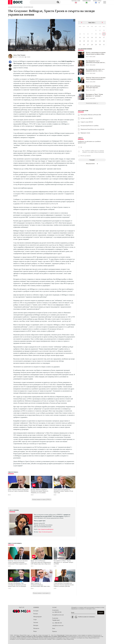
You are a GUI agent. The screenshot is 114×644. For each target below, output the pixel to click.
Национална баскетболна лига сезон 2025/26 (92, 129)
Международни (37, 617)
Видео (35, 631)
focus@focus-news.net (58, 615)
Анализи (36, 623)
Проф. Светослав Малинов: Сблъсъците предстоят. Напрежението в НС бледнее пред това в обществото (41, 562)
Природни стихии (85, 133)
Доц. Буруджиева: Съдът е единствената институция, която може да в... (96, 62)
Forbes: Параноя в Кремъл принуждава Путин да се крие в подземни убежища (18, 490)
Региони (36, 614)
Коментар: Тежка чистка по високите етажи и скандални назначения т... (96, 78)
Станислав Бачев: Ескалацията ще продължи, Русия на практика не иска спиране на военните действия (64, 585)
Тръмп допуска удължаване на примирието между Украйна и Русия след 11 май (63, 491)
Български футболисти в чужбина (90, 126)
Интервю (36, 625)
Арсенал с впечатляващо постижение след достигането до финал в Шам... (96, 53)
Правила (55, 631)
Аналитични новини (85, 49)
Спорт (35, 620)
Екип (54, 628)
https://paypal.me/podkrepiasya (46, 529)
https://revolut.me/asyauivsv (46, 532)
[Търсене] (42, 2)
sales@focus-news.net (58, 626)
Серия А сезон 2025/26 (87, 122)
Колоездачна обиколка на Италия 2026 (91, 115)
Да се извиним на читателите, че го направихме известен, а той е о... (95, 70)
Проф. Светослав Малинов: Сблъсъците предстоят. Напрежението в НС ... (93, 87)
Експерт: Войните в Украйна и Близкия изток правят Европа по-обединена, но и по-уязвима (40, 491)
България (36, 611)
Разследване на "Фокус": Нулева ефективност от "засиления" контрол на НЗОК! (63, 562)
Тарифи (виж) (56, 620)
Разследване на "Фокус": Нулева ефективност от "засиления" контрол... (94, 95)
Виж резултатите (92, 164)
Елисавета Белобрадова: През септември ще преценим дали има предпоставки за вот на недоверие (17, 585)
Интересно (36, 628)
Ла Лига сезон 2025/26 (87, 118)
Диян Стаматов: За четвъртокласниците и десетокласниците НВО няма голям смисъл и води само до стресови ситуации (40, 585)
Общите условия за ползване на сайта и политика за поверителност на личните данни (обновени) (42, 637)
